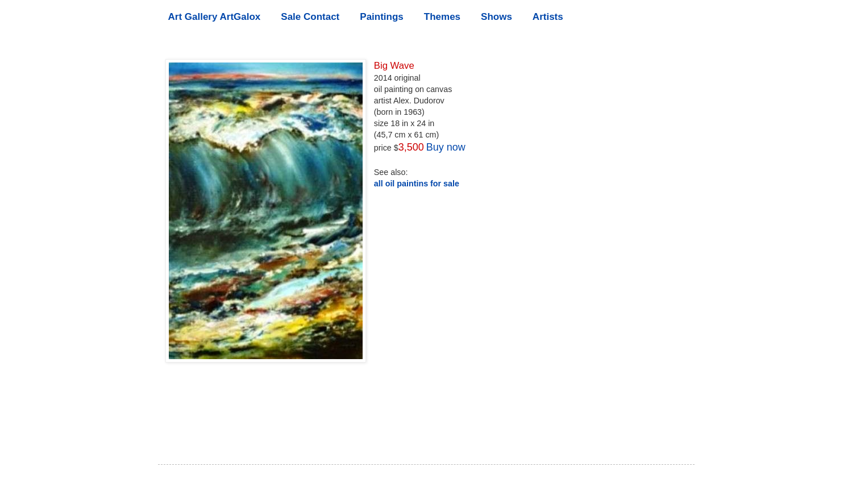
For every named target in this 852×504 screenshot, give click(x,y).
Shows (496, 17)
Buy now (446, 147)
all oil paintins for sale (417, 184)
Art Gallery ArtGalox (215, 17)
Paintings (382, 17)
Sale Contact (310, 17)
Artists (548, 17)
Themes (442, 17)
